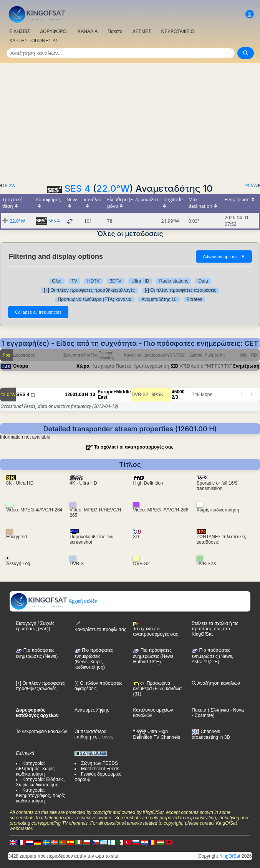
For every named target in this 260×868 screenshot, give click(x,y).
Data (203, 281)
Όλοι (56, 281)
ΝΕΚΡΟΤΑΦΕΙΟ (178, 31)
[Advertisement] (130, 121)
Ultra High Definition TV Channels (156, 734)
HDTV (94, 281)
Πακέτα (115, 31)
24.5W (251, 186)
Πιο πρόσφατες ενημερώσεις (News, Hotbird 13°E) (154, 656)
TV (74, 281)
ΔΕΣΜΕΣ (142, 31)
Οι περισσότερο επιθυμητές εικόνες (94, 734)
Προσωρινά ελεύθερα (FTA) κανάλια (95, 299)
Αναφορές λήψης (92, 710)
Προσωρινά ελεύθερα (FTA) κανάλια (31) (157, 689)
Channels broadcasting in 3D (211, 734)
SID (174, 366)
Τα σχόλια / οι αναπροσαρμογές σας (134, 447)
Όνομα (20, 366)
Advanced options (224, 256)
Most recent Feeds (100, 769)
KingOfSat (230, 856)
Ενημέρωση (246, 366)
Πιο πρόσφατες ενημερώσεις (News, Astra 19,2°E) (212, 656)
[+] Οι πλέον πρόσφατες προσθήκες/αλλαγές (89, 290)
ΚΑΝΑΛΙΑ (88, 31)
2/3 (175, 397)
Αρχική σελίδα (54, 601)
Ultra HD (140, 281)
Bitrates (195, 299)
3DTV (116, 281)
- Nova (236, 710)
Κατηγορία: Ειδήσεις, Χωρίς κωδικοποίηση (40, 782)
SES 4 (78, 188)
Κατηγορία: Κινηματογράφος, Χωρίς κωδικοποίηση (40, 796)
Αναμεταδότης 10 (159, 299)
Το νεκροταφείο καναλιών (41, 732)
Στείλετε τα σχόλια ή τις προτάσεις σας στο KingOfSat (215, 629)
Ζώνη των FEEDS (99, 763)
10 (92, 395)
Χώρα (83, 366)
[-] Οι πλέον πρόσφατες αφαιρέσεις (181, 290)
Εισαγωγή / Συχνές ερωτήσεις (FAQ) (35, 626)
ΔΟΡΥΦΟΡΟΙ (54, 31)
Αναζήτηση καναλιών (216, 683)
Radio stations (174, 281)
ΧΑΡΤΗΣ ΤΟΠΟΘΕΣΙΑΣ (34, 41)
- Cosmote (202, 715)
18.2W (9, 186)
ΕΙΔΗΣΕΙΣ (20, 31)
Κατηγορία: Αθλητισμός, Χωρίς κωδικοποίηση (35, 769)
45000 (178, 392)
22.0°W (113, 188)
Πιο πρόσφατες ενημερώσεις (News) (37, 653)
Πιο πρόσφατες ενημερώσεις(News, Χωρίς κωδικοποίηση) (94, 659)
